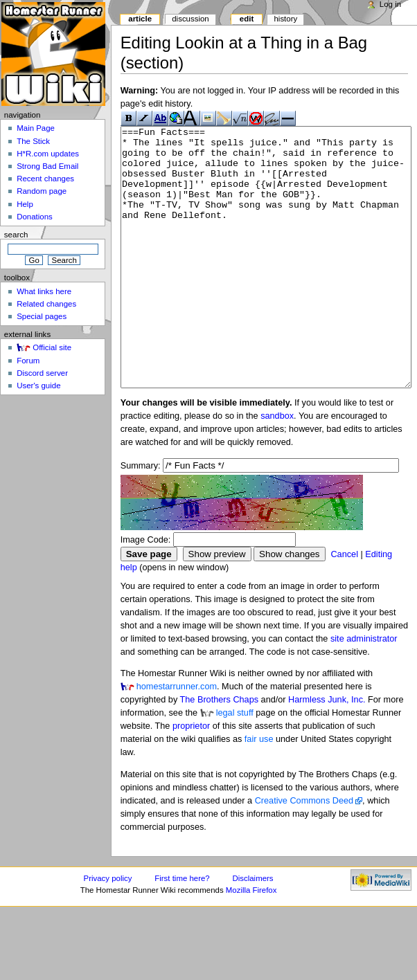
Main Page (36, 128)
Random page (42, 191)
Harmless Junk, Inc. (327, 752)
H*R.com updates (48, 154)
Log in (390, 4)
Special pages (42, 316)
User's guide (38, 385)
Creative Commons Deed (304, 853)
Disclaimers (253, 930)
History (285, 19)
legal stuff (235, 765)
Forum (28, 361)
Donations (35, 217)
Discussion (190, 19)
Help (25, 204)
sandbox (277, 468)
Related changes (46, 304)
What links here (44, 291)
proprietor (191, 778)
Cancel (344, 606)
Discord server (42, 373)
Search (16, 235)
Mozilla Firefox (251, 942)
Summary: (141, 518)
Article (140, 19)
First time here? (182, 930)
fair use (259, 791)
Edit (247, 19)
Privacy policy (108, 930)
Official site (52, 347)
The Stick (33, 141)
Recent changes (45, 179)
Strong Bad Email (47, 166)
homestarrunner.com (177, 738)
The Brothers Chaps (220, 752)
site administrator (364, 691)
